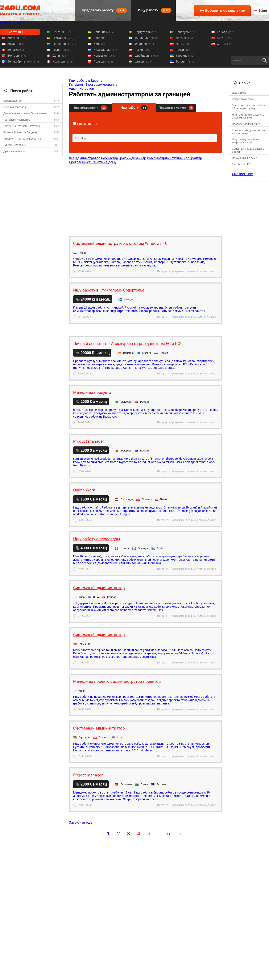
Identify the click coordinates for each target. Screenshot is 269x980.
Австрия (17, 38)
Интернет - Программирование (22, 139)
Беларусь (186, 32)
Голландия (64, 44)
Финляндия (146, 38)
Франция (145, 44)
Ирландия (63, 61)
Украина (185, 56)
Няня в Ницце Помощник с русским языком (248, 116)
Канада (226, 32)
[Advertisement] (145, 198)
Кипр (100, 44)
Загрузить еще (80, 822)
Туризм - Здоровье (15, 145)
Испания (104, 32)
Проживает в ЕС (86, 124)
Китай (224, 38)
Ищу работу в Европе (86, 81)
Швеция (143, 61)
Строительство (13, 101)
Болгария (17, 56)
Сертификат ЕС (241, 164)
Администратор (81, 89)
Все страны (15, 32)
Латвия (184, 38)
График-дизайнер (132, 158)
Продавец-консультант (246, 124)
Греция (61, 50)
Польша (103, 61)
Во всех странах (11, 23)
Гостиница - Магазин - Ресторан (22, 126)
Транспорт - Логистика (17, 120)
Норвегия (104, 56)
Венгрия (62, 32)
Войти (263, 11)
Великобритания (23, 61)
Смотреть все (243, 174)
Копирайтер (193, 158)
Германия (63, 38)
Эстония (185, 61)
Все (72, 158)
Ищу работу (154, 10)
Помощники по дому (244, 158)
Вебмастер (109, 158)
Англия (16, 44)
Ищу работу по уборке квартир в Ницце (245, 141)
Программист (80, 162)
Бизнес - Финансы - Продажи (20, 132)
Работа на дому (104, 162)
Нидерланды (106, 50)
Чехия (143, 50)
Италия (103, 38)
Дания (60, 56)
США (224, 44)
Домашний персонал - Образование (25, 113)
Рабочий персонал (15, 107)
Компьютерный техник (165, 158)
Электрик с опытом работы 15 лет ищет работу (248, 107)
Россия (184, 50)
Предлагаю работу (104, 10)
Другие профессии (14, 151)
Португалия (146, 32)
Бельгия (16, 50)
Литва (183, 44)
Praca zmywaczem (243, 99)
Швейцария (147, 56)
